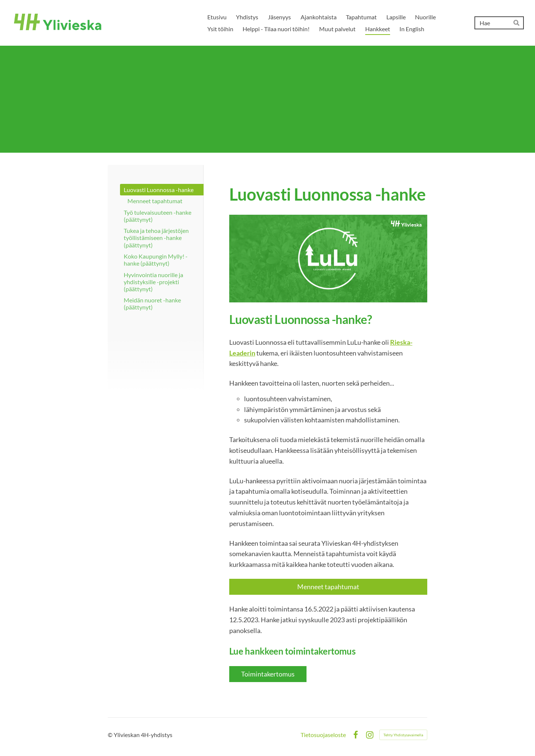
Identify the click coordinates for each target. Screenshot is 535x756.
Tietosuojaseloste (323, 735)
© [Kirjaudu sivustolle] (111, 735)
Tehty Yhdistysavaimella (403, 735)
